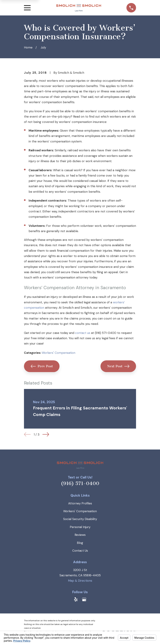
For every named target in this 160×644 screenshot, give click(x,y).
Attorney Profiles (80, 503)
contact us (83, 333)
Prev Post (42, 366)
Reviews (80, 535)
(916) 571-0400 (80, 483)
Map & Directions (80, 581)
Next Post (118, 366)
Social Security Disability (80, 519)
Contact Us (80, 551)
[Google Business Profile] (84, 599)
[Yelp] (76, 599)
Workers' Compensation (59, 353)
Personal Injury (80, 527)
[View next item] (46, 434)
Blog (80, 543)
